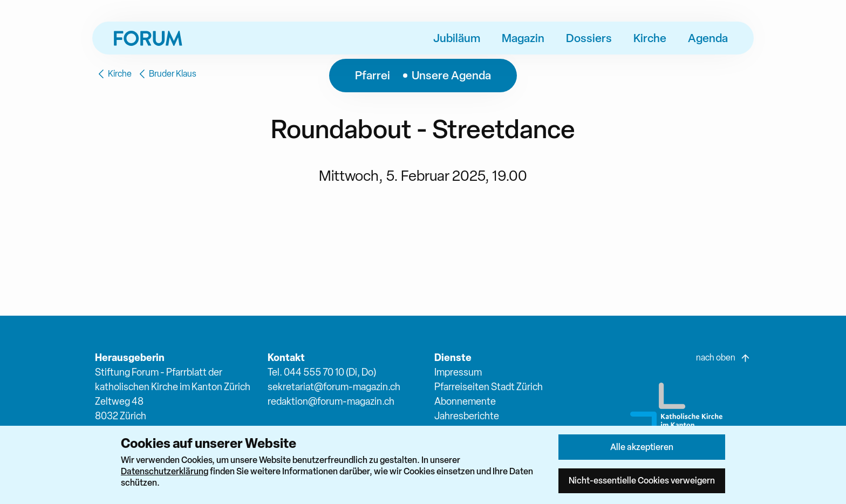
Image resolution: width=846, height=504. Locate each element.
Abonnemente (465, 401)
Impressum (458, 372)
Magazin (523, 38)
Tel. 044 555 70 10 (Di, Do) (322, 372)
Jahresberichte (467, 416)
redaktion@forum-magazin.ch (331, 401)
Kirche (650, 38)
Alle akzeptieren (642, 447)
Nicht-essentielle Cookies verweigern (642, 480)
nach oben (724, 358)
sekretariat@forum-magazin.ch (334, 387)
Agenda (708, 38)
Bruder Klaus (166, 74)
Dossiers (589, 38)
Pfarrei (373, 75)
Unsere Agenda (451, 75)
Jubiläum (457, 38)
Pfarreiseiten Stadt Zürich (489, 387)
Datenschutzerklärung (165, 471)
